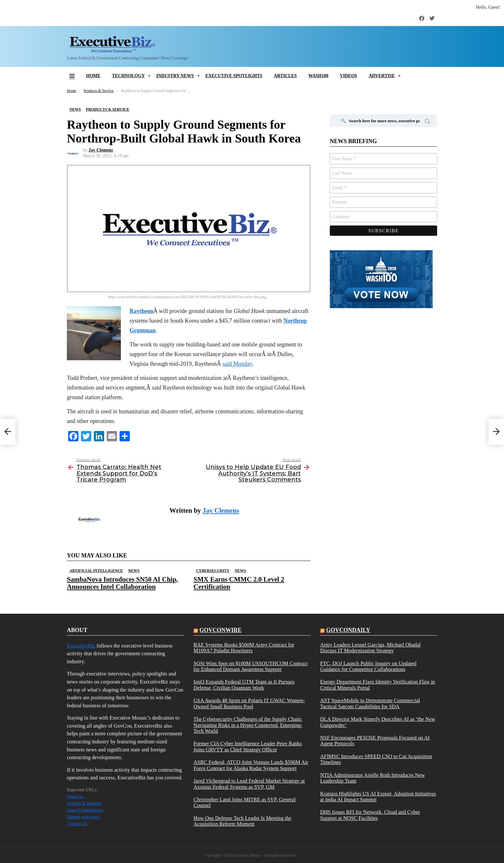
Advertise (382, 76)
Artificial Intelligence (96, 571)
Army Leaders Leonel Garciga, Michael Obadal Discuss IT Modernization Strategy (370, 648)
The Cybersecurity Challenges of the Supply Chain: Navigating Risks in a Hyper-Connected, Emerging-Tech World (248, 725)
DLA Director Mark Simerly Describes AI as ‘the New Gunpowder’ (378, 722)
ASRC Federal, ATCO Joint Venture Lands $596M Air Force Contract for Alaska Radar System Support (251, 765)
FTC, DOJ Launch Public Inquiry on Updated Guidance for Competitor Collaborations (368, 666)
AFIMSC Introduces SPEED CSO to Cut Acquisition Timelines (376, 759)
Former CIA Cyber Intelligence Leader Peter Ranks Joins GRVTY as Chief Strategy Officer (248, 747)
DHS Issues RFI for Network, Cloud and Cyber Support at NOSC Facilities (370, 815)
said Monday (237, 364)
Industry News (175, 76)
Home (93, 76)
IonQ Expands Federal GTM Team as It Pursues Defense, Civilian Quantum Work (244, 685)
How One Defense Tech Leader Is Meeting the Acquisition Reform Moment (242, 821)
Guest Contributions (85, 810)
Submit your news (83, 817)
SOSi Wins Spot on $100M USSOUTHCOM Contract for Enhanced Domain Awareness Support (251, 666)
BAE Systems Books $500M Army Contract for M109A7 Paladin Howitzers (244, 648)
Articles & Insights (84, 803)
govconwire (220, 630)
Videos (348, 76)
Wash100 (318, 76)
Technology (128, 76)
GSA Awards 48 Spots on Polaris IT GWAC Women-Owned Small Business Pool (249, 703)
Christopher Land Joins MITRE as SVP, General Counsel (245, 803)
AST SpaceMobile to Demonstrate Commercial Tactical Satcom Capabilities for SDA (370, 703)
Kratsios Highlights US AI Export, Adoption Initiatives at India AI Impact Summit (378, 797)
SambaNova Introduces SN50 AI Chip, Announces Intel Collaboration (122, 583)
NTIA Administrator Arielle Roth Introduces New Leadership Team (373, 778)
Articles (285, 76)
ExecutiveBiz (81, 646)
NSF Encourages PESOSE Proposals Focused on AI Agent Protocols (375, 741)
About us (75, 797)
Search (428, 122)
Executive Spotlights (234, 76)
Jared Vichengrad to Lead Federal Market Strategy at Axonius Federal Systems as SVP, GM (249, 784)
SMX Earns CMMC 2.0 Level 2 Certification (239, 583)
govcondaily (348, 630)
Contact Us (77, 824)
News (134, 571)
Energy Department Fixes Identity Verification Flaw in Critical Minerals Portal (378, 685)
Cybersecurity (213, 571)
